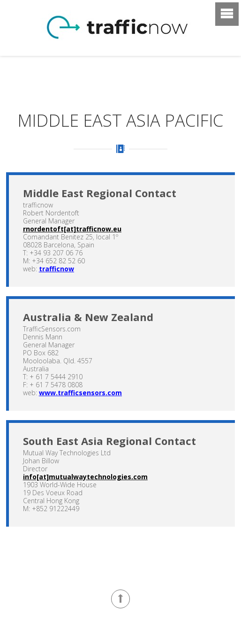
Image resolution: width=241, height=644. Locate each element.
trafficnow (56, 269)
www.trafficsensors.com (80, 393)
